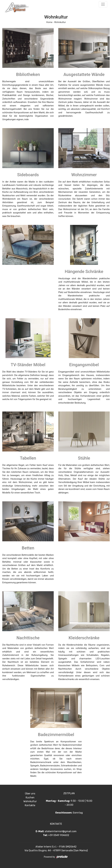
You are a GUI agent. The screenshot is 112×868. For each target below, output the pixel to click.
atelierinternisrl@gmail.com (61, 831)
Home (49, 22)
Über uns (30, 794)
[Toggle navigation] (103, 4)
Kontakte (30, 805)
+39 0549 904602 (59, 835)
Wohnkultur (60, 22)
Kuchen (30, 798)
